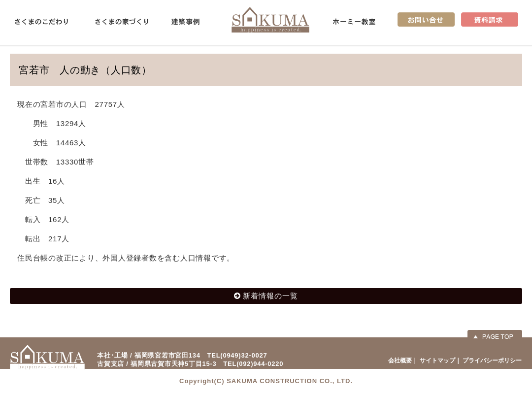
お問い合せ (426, 19)
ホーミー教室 (354, 22)
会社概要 (400, 361)
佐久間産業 (270, 19)
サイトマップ (437, 361)
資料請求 (490, 19)
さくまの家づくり (122, 22)
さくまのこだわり (41, 22)
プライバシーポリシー (492, 361)
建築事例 (185, 22)
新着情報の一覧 (270, 296)
